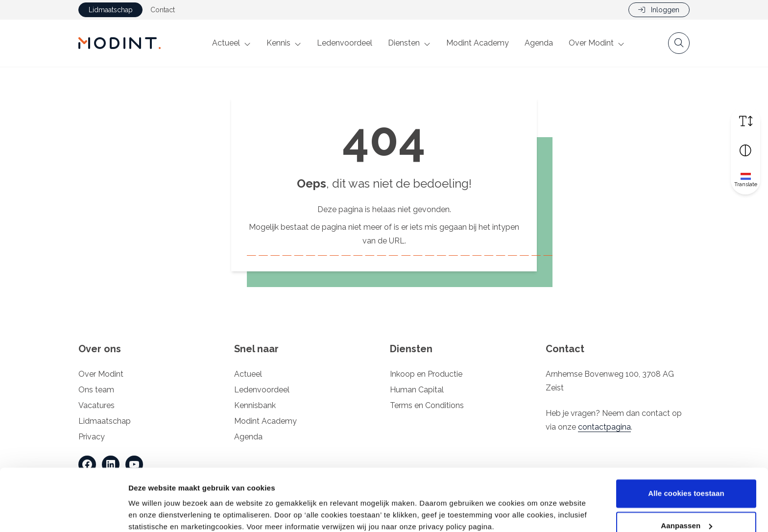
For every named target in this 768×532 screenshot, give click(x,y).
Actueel (226, 43)
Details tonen (152, 513)
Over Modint (591, 43)
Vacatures (96, 405)
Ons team (96, 390)
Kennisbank (255, 405)
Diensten (404, 43)
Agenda (539, 43)
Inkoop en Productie (426, 374)
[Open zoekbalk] (679, 43)
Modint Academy (478, 43)
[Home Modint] (120, 43)
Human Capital (417, 390)
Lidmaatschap (111, 10)
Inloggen (659, 10)
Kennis (278, 43)
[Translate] (745, 180)
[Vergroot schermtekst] (745, 121)
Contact (163, 10)
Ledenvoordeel (345, 43)
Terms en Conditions (427, 405)
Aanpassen (686, 484)
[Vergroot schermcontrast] (745, 150)
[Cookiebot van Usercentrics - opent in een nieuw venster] (63, 513)
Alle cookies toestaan (686, 452)
